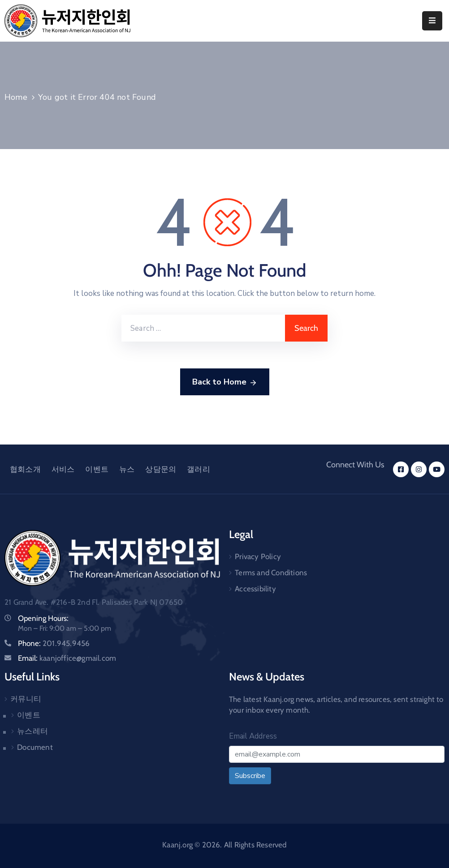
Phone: (54, 643)
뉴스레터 (32, 731)
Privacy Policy (258, 556)
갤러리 (199, 469)
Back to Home (225, 382)
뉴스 (127, 469)
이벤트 (97, 469)
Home (16, 97)
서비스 (63, 469)
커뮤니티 (26, 699)
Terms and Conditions (271, 573)
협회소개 (25, 469)
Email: (67, 658)
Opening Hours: (43, 618)
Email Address (253, 736)
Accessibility (255, 589)
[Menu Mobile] (432, 21)
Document (35, 747)
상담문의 (161, 469)
